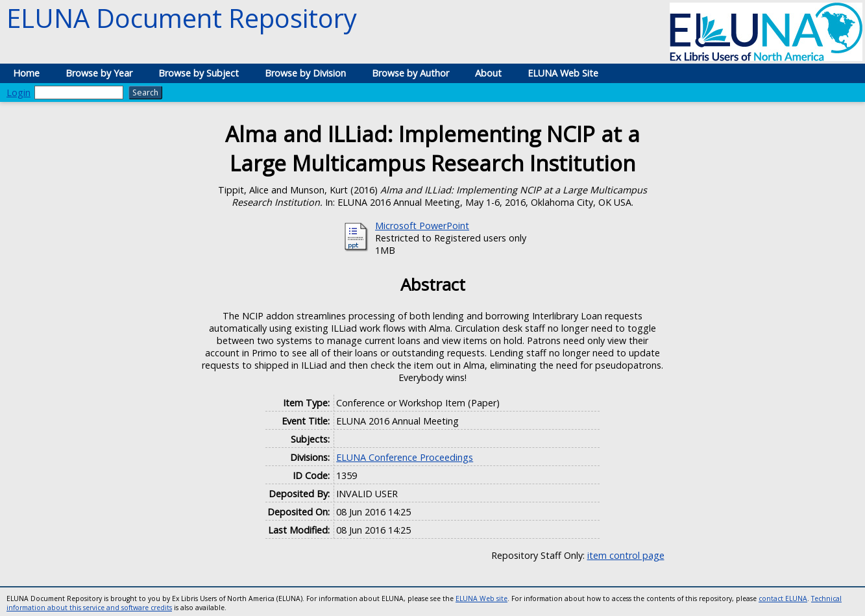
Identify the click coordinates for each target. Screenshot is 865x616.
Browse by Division (305, 73)
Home (26, 73)
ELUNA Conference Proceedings (405, 457)
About (488, 73)
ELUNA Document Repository (182, 18)
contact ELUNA (783, 598)
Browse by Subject (199, 73)
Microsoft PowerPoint (422, 226)
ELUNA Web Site (563, 73)
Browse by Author (410, 73)
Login (18, 92)
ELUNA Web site (481, 598)
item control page (626, 555)
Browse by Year (99, 73)
